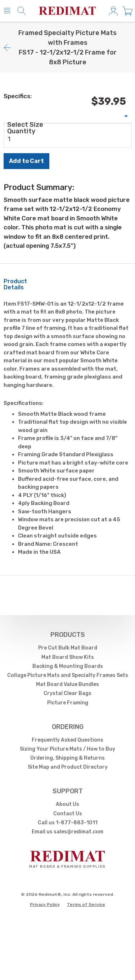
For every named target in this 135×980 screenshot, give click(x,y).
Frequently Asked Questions (67, 740)
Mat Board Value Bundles (67, 684)
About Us (67, 804)
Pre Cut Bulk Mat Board (68, 648)
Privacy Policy (45, 905)
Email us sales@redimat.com (67, 832)
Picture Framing (68, 703)
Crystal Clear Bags (67, 693)
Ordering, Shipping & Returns (67, 758)
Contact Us (68, 814)
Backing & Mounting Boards (68, 666)
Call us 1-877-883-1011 (68, 823)
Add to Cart (26, 161)
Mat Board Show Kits (68, 657)
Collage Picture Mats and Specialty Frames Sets (68, 675)
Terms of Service (86, 905)
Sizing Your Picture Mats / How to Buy (67, 749)
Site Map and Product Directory (68, 767)
